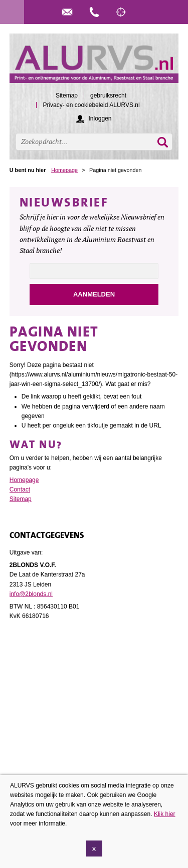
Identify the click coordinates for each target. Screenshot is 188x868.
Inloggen (100, 118)
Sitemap (21, 499)
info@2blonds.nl (31, 594)
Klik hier (165, 814)
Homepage (64, 170)
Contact (20, 489)
